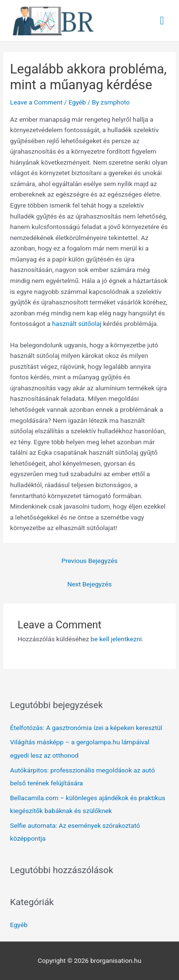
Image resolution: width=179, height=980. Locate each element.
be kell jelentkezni (116, 639)
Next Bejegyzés (89, 584)
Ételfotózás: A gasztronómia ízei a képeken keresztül (86, 728)
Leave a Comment (36, 102)
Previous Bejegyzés (89, 561)
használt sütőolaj (77, 323)
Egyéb (77, 102)
